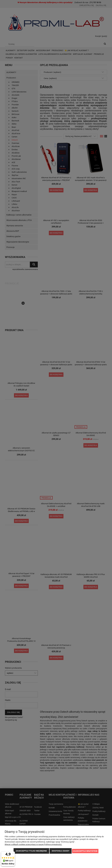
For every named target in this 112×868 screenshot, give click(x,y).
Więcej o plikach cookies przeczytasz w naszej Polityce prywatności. (33, 845)
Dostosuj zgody (61, 851)
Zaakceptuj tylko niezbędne (31, 851)
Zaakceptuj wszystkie (85, 851)
